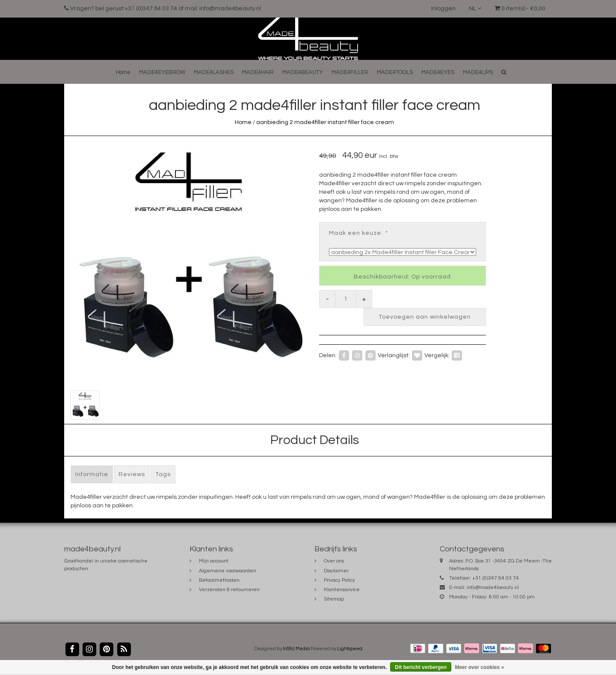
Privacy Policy (339, 580)
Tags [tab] (163, 474)
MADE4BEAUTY (303, 72)
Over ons (334, 561)
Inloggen (443, 9)
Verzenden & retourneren (229, 590)
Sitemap (334, 599)
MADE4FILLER (350, 72)
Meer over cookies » (479, 667)
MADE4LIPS (478, 72)
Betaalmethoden (219, 580)
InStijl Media (296, 649)
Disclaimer (336, 571)
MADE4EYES (438, 72)
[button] (504, 72)
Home (123, 72)
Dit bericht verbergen (421, 667)
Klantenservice (342, 590)
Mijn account (214, 561)
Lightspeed (350, 649)
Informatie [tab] (92, 474)
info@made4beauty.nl (493, 588)
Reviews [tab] (132, 474)
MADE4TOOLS (395, 72)
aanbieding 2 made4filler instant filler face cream (325, 122)
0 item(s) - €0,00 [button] (520, 9)
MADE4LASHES (214, 72)
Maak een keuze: (358, 233)
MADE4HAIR (258, 72)
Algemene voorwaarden (228, 571)
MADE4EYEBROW (162, 72)
